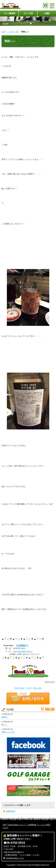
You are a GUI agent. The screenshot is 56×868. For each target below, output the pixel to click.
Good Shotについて (17, 825)
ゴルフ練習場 (9, 13)
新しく (4, 724)
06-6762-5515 (16, 843)
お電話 (47, 13)
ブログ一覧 (13, 32)
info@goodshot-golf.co (23, 651)
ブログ (5, 828)
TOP (3, 32)
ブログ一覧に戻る (34, 688)
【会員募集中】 (22, 645)
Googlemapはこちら (15, 858)
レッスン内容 (44, 825)
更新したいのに (8, 732)
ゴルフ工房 (28, 13)
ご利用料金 (32, 825)
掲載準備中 (11, 811)
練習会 (4, 717)
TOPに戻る (19, 688)
